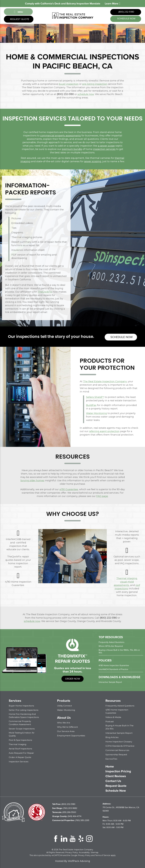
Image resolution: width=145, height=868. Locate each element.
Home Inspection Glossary (119, 741)
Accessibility (84, 852)
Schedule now (121, 337)
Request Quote (19, 20)
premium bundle (72, 150)
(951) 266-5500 (64, 812)
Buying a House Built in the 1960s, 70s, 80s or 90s (120, 651)
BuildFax (91, 405)
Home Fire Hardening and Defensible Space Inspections (24, 715)
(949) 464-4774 (67, 816)
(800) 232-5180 (126, 12)
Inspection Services (19, 761)
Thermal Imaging (18, 744)
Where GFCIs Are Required (111, 646)
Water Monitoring (96, 413)
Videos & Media (113, 717)
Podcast (110, 721)
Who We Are (64, 722)
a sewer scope (106, 146)
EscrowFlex (111, 758)
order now (72, 678)
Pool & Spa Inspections (21, 739)
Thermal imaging (127, 578)
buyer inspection (69, 85)
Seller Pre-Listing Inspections (24, 710)
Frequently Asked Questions (112, 642)
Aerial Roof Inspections (21, 748)
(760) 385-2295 (71, 820)
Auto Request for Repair (22, 752)
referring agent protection (104, 431)
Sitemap (95, 852)
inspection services (104, 150)
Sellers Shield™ (95, 397)
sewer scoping (93, 162)
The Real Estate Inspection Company (105, 381)
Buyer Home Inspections (22, 705)
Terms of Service (103, 855)
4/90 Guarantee (69, 489)
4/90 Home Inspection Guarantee (114, 665)
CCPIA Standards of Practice (120, 745)
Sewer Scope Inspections (22, 728)
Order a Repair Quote (20, 757)
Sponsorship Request (117, 754)
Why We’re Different (68, 727)
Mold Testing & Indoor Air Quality (22, 734)
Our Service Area (66, 731)
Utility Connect (65, 705)
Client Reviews (116, 775)
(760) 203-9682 (65, 808)
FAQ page (102, 496)
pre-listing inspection (95, 85)
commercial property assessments (61, 136)
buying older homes (32, 480)
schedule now (126, 19)
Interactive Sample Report (110, 682)
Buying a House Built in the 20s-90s (120, 727)
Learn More (112, 4)
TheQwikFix (45, 292)
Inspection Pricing (119, 771)
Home (110, 766)
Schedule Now (116, 790)
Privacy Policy (72, 852)
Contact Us (113, 780)
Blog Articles (112, 737)
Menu (18, 12)
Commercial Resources (117, 750)
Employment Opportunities (72, 735)
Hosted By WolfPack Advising (73, 860)
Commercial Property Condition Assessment (20, 722)
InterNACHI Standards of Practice (114, 669)
